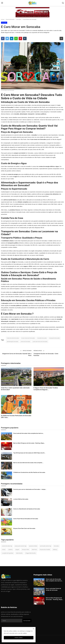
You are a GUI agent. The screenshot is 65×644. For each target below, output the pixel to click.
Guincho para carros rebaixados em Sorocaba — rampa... (30, 489)
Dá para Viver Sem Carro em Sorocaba (24, 528)
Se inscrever (27, 621)
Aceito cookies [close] (19, 638)
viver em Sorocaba (25, 342)
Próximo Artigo (39, 351)
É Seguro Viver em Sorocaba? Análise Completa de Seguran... (46, 389)
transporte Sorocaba (54, 338)
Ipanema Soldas (33, 546)
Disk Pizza (34, 549)
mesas (4, 549)
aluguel (17, 549)
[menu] (2, 3)
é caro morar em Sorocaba (28, 338)
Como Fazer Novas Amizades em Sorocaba (26, 519)
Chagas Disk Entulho (31, 553)
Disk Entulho (19, 553)
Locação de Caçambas (8, 553)
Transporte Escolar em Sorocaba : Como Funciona (46, 355)
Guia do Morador (10, 19)
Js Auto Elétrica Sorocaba (21, 499)
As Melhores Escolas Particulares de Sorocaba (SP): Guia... (16, 416)
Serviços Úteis (25, 549)
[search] (63, 3)
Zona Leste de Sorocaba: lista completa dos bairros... (29, 433)
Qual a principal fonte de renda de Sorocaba (53, 589)
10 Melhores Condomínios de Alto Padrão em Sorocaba (29, 472)
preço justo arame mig (21, 546)
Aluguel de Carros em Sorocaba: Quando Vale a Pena (17, 355)
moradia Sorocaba (42, 338)
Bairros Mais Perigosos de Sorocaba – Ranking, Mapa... (29, 443)
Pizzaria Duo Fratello (45, 549)
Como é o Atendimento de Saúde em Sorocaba (27, 509)
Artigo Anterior (26, 351)
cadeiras (10, 549)
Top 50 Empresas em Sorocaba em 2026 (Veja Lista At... (29, 453)
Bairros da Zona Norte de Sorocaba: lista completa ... (28, 463)
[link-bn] (32, 12)
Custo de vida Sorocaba (13, 338)
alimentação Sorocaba (13, 342)
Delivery (55, 549)
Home (3, 19)
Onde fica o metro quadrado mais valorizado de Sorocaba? (15, 389)
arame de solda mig (7, 546)
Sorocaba (19, 19)
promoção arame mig (46, 546)
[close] (33, 629)
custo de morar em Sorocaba (40, 342)
